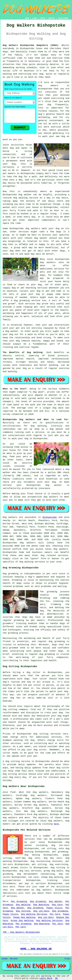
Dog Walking (23, 905)
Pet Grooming (19, 902)
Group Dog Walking (22, 921)
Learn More (46, 978)
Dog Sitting (23, 911)
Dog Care (57, 905)
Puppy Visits (54, 908)
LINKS (35, 18)
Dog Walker (56, 902)
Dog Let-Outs (41, 911)
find (13, 792)
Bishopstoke (50, 517)
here (56, 824)
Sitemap (4, 959)
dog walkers (33, 229)
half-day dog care (28, 858)
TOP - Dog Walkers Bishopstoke (21, 932)
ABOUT (43, 18)
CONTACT (52, 18)
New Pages (14, 959)
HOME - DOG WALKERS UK (36, 949)
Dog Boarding (41, 905)
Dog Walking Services (34, 914)
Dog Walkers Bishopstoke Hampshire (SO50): (31, 45)
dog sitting (58, 868)
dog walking (20, 198)
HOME (27, 18)
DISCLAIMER (63, 18)
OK (56, 978)
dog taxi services (30, 871)
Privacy (68, 959)
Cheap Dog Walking (24, 917)
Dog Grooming (38, 902)
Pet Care (55, 914)
